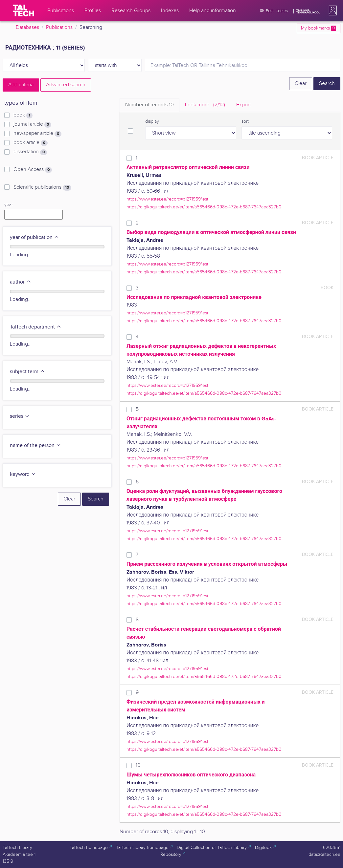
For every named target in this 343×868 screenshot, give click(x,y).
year (9, 205)
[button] (332, 11)
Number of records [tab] (149, 105)
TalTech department (36, 327)
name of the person (35, 445)
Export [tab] (243, 105)
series (20, 416)
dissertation (30, 152)
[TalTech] (24, 11)
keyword (23, 474)
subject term (27, 372)
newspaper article (37, 134)
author (21, 282)
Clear (301, 84)
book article (31, 143)
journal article (32, 124)
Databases (27, 27)
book (23, 115)
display (152, 121)
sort (245, 121)
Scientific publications (42, 187)
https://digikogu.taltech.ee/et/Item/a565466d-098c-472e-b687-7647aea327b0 (204, 207)
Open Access (33, 170)
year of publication (34, 237)
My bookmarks (319, 28)
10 (138, 765)
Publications (59, 27)
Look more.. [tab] (205, 105)
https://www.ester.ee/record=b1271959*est (167, 199)
